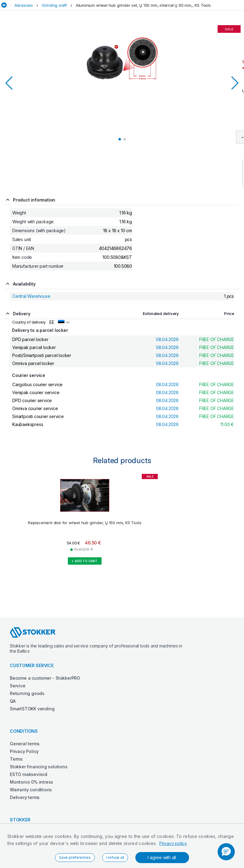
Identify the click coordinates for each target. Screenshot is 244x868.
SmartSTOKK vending (32, 709)
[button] (226, 852)
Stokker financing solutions (39, 767)
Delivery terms (25, 797)
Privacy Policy (24, 751)
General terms (25, 744)
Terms (16, 759)
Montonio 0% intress (31, 782)
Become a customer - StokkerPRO (45, 678)
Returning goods (27, 693)
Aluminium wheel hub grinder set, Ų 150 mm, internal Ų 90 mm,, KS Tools (143, 5)
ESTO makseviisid (29, 774)
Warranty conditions (31, 790)
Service (18, 686)
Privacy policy (173, 843)
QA (13, 701)
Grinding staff (54, 5)
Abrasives (24, 5)
